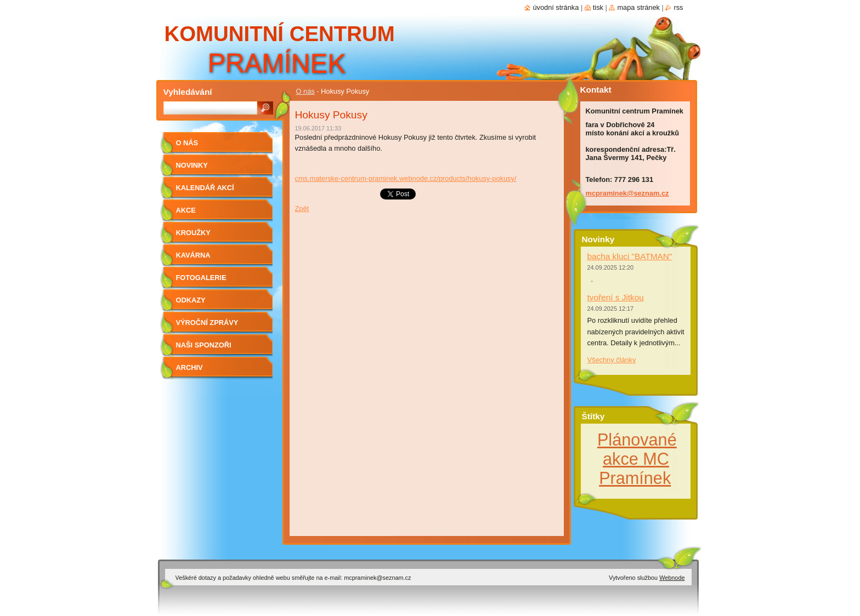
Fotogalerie (201, 278)
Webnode (672, 578)
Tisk (598, 7)
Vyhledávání (188, 92)
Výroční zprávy (207, 323)
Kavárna (193, 255)
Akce (186, 210)
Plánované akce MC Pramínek (637, 459)
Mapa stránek (638, 7)
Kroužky (193, 233)
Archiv (189, 367)
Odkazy (191, 300)
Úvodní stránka (556, 7)
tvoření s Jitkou (616, 297)
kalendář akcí (205, 188)
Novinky (192, 165)
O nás (305, 91)
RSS (678, 7)
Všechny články (612, 360)
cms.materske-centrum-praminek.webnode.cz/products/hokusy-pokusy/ (406, 178)
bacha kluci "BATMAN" (630, 256)
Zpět (302, 209)
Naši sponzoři (204, 345)
